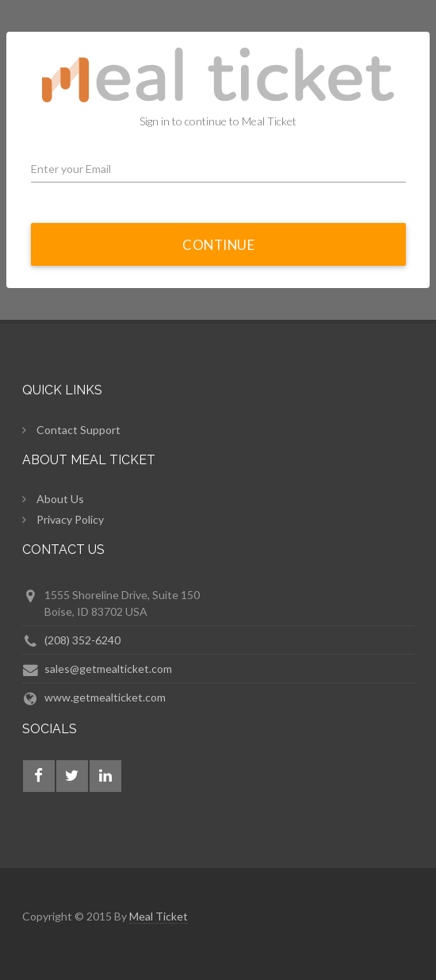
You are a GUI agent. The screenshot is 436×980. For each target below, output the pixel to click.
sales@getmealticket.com (108, 669)
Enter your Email (71, 169)
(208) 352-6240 (82, 640)
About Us (60, 499)
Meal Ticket (159, 916)
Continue (218, 245)
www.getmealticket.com (105, 697)
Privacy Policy (70, 519)
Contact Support (78, 430)
